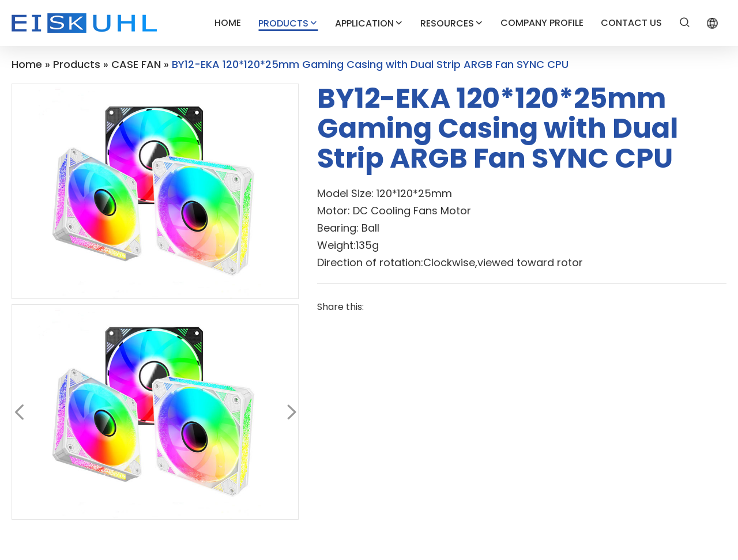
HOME (228, 23)
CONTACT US (631, 23)
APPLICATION (369, 23)
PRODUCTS (288, 23)
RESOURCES (452, 23)
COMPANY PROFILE (542, 23)
